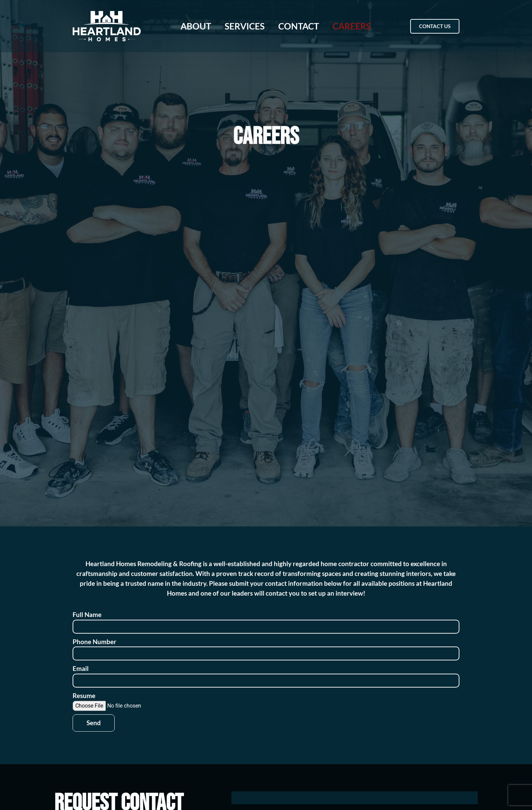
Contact (299, 26)
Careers (352, 26)
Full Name (87, 614)
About (196, 26)
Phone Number (94, 642)
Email (81, 668)
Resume (84, 696)
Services (245, 26)
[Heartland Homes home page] (107, 26)
